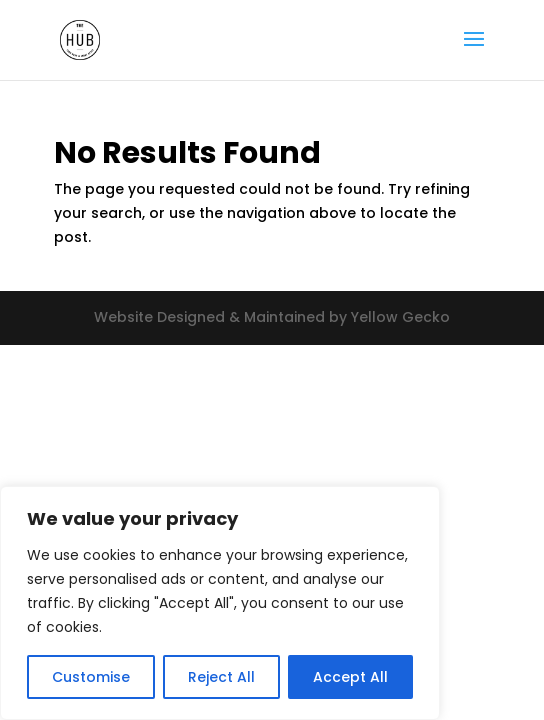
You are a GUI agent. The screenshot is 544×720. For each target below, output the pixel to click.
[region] (220, 603)
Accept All (350, 677)
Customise (91, 677)
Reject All (221, 677)
